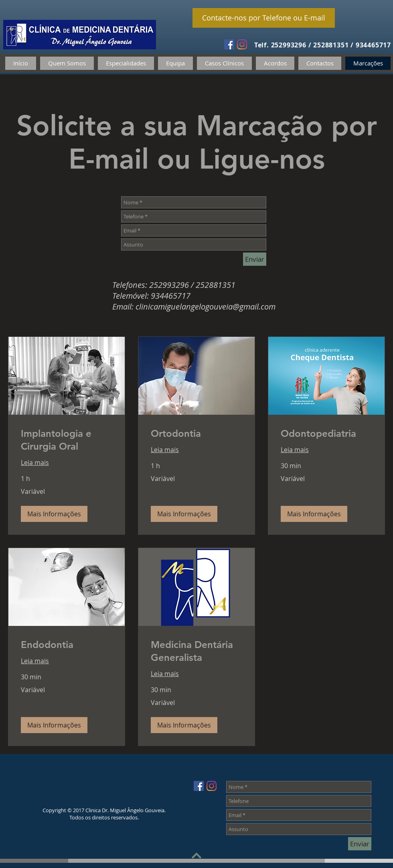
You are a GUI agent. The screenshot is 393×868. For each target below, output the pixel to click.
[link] (67, 440)
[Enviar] (255, 259)
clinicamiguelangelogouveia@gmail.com (206, 307)
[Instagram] (242, 44)
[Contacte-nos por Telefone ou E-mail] (264, 18)
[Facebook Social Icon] (229, 44)
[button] (54, 514)
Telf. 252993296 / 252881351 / (305, 45)
